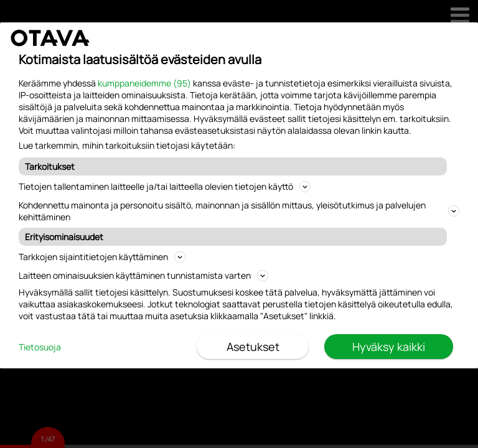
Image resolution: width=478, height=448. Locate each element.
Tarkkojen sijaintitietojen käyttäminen (102, 257)
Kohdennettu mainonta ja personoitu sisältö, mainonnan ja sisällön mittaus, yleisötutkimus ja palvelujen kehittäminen (239, 211)
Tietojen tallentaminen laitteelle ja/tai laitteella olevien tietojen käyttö (165, 186)
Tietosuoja (40, 347)
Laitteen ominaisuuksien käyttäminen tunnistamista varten (143, 275)
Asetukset (253, 347)
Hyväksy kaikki (389, 347)
